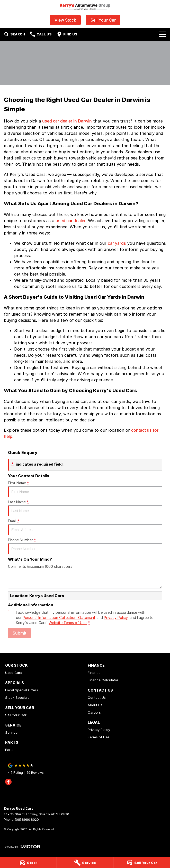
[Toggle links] (22, 847)
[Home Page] (85, 7)
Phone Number (85, 546)
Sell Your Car (103, 20)
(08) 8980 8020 (27, 820)
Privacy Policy (99, 730)
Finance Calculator (103, 680)
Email (85, 527)
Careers (94, 712)
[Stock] (28, 863)
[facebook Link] (8, 782)
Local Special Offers (22, 690)
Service (11, 732)
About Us (95, 705)
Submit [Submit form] (19, 633)
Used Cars (14, 673)
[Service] (85, 863)
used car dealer (71, 221)
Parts (9, 750)
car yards (117, 243)
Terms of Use (99, 737)
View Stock (65, 20)
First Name (85, 489)
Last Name (85, 508)
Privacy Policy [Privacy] (116, 617)
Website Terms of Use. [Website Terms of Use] (68, 623)
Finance (94, 673)
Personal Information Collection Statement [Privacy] (59, 617)
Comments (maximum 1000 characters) (85, 577)
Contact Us (97, 697)
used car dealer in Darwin (67, 121)
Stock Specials (17, 697)
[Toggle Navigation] (163, 34)
